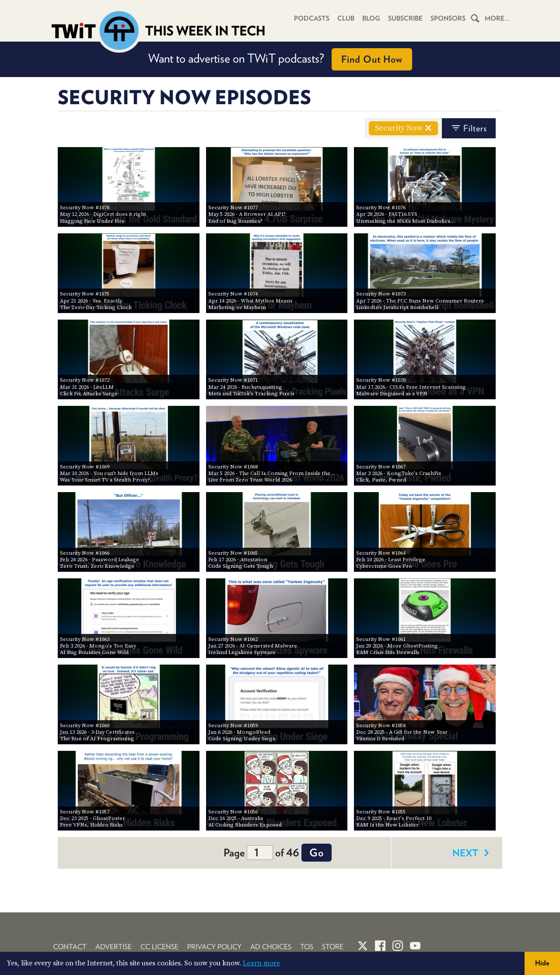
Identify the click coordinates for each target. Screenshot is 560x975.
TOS (307, 947)
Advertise (114, 947)
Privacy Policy (214, 947)
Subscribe (405, 18)
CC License (159, 947)
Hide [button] (542, 963)
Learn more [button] (261, 963)
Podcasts (312, 18)
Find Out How (372, 59)
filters (469, 128)
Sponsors (448, 18)
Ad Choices (271, 947)
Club (346, 18)
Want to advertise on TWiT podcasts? (280, 59)
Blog (371, 18)
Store (333, 947)
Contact (70, 947)
